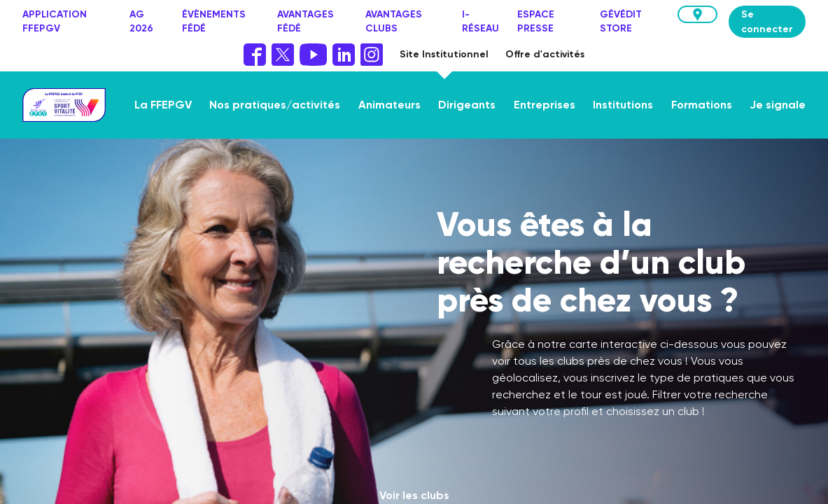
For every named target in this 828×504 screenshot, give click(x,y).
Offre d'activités (545, 54)
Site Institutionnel (444, 54)
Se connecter (767, 22)
